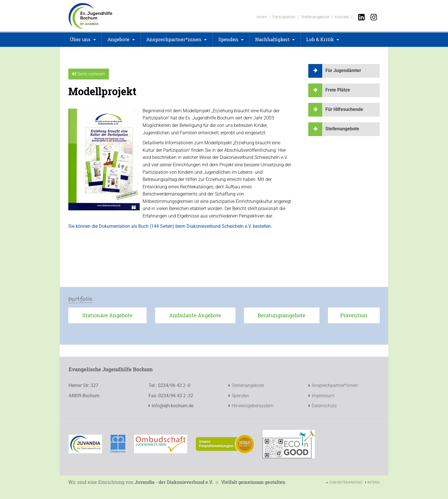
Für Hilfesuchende (344, 109)
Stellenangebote (342, 129)
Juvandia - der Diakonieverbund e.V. (174, 482)
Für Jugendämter (343, 70)
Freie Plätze (338, 90)
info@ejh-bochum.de (173, 406)
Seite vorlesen (89, 74)
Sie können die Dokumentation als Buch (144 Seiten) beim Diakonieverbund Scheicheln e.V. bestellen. (170, 226)
